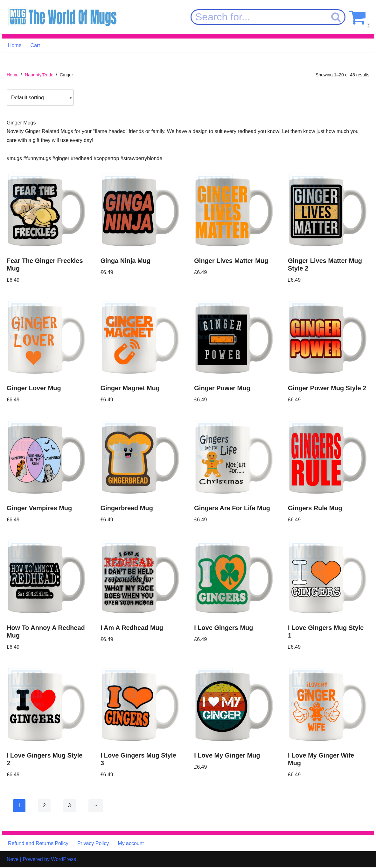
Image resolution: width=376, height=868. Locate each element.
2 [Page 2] (44, 806)
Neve (13, 860)
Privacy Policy (93, 844)
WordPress (63, 860)
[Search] (259, 17)
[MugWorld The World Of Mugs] (62, 17)
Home (15, 45)
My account (131, 844)
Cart (35, 45)
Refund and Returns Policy (38, 844)
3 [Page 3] (70, 806)
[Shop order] (40, 98)
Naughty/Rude (39, 75)
